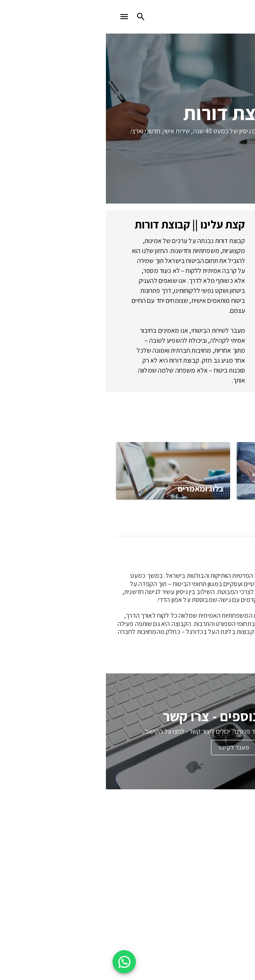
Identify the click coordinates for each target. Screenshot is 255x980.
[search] (35, 17)
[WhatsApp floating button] (18, 962)
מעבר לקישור (127, 748)
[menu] (18, 17)
